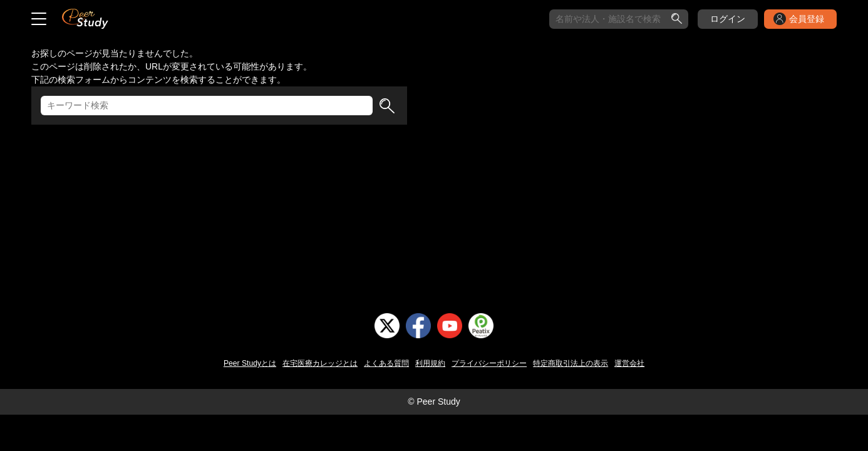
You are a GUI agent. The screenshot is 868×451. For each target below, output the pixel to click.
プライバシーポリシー (489, 363)
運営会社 (629, 363)
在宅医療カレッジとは (320, 363)
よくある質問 (386, 363)
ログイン (728, 19)
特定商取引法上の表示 (571, 363)
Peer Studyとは (250, 363)
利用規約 (430, 363)
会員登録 (807, 19)
